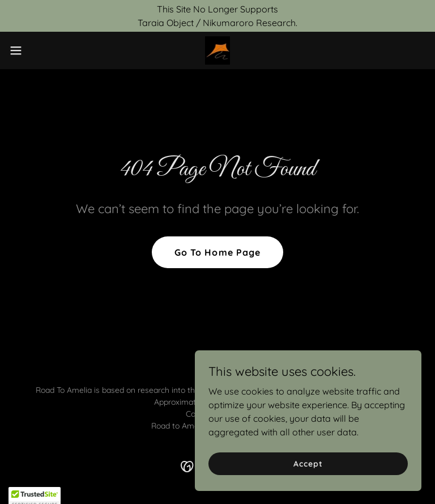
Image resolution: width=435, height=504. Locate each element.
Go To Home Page (217, 252)
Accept (308, 463)
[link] (218, 50)
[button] (37, 50)
